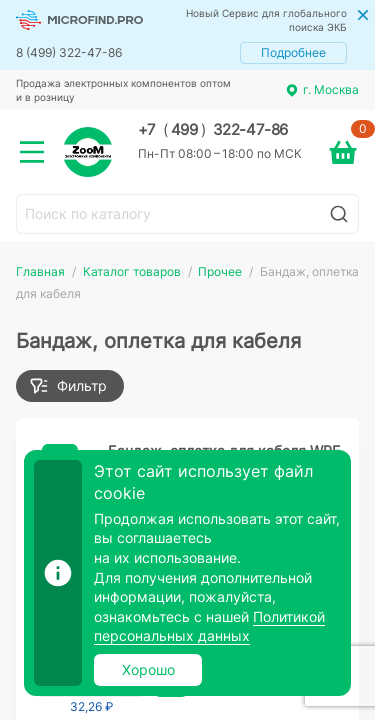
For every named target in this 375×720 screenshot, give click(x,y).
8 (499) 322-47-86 (69, 52)
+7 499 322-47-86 (213, 130)
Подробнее (293, 52)
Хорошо (148, 669)
